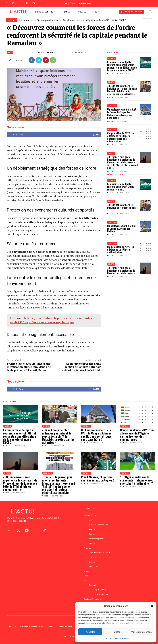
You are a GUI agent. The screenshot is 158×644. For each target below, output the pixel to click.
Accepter (90, 632)
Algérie (112, 58)
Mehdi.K (111, 121)
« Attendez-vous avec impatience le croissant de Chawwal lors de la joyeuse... (122, 271)
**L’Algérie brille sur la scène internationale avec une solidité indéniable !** (137, 480)
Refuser (116, 632)
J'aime (96, 135)
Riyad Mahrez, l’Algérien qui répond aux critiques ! (97, 479)
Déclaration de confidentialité (117, 638)
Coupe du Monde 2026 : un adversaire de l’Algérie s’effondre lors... (121, 250)
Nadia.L (51, 52)
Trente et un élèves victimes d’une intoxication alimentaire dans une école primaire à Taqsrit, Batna (29, 367)
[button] (152, 606)
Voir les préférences (141, 632)
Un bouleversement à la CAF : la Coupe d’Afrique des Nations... (122, 229)
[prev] (145, 20)
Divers (10, 52)
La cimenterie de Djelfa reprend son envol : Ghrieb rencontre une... (121, 187)
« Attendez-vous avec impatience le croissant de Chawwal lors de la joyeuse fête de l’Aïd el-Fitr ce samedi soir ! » (123, 163)
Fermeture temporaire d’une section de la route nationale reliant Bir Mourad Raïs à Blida (82, 367)
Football (113, 106)
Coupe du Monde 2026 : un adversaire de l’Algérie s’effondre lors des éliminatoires (121, 137)
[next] (150, 20)
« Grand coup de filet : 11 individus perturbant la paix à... (121, 208)
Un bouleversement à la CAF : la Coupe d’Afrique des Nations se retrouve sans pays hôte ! (122, 114)
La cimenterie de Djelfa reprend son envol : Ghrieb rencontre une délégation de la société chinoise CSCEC (73, 20)
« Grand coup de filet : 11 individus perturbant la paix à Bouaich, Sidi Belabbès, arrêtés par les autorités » (122, 90)
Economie (48, 473)
